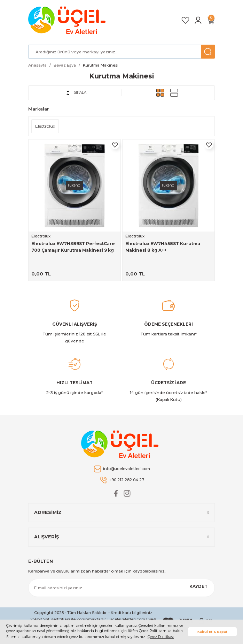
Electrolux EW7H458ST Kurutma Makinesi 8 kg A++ (163, 247)
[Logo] (68, 20)
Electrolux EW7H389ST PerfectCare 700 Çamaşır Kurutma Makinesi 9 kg (73, 247)
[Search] (122, 52)
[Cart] (211, 20)
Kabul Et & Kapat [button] (212, 632)
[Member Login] (198, 20)
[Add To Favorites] (115, 145)
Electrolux (41, 236)
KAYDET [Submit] (198, 586)
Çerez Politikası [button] (161, 637)
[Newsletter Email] (122, 588)
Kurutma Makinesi (101, 65)
